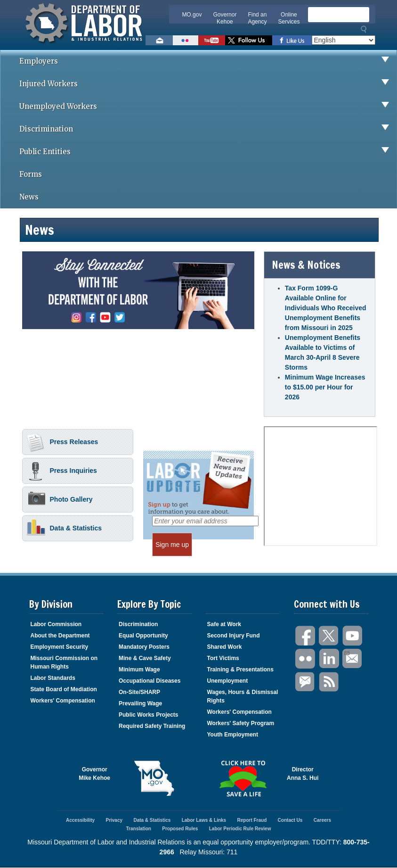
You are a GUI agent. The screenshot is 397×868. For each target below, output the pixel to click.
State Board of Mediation (64, 689)
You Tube (353, 636)
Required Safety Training (152, 726)
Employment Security (60, 647)
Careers (322, 820)
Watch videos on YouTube (212, 40)
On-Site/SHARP (139, 692)
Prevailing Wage (140, 703)
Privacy (114, 820)
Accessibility (80, 820)
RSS (329, 682)
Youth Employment (233, 735)
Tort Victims (223, 658)
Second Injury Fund (234, 636)
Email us (159, 40)
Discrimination (208, 129)
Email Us (346, 652)
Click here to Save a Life (243, 778)
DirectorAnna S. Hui (303, 774)
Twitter (329, 636)
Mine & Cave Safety (145, 658)
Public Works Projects (149, 715)
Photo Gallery (60, 500)
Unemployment (228, 681)
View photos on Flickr (186, 40)
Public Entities (208, 152)
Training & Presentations (240, 670)
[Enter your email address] (205, 521)
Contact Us (290, 820)
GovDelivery (306, 682)
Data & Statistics (64, 529)
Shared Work (225, 647)
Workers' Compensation (63, 701)
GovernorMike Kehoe (94, 774)
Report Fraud (252, 820)
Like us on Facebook (292, 40)
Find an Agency (257, 18)
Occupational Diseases (150, 681)
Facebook (306, 636)
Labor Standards (53, 678)
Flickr (306, 659)
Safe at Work (224, 624)
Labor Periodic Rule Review (240, 829)
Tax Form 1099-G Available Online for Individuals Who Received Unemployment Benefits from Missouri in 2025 (326, 308)
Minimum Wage (139, 670)
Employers (208, 61)
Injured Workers (208, 84)
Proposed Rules (180, 829)
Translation (139, 829)
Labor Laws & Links (204, 820)
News (29, 197)
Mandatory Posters (144, 647)
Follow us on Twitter (249, 40)
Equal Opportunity (143, 636)
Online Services (289, 18)
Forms (31, 174)
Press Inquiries (62, 471)
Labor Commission (56, 624)
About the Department (60, 636)
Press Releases (62, 443)
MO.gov (192, 15)
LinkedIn (329, 659)
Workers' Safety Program (241, 723)
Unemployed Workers (208, 107)
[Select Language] (344, 40)
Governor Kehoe (225, 18)
